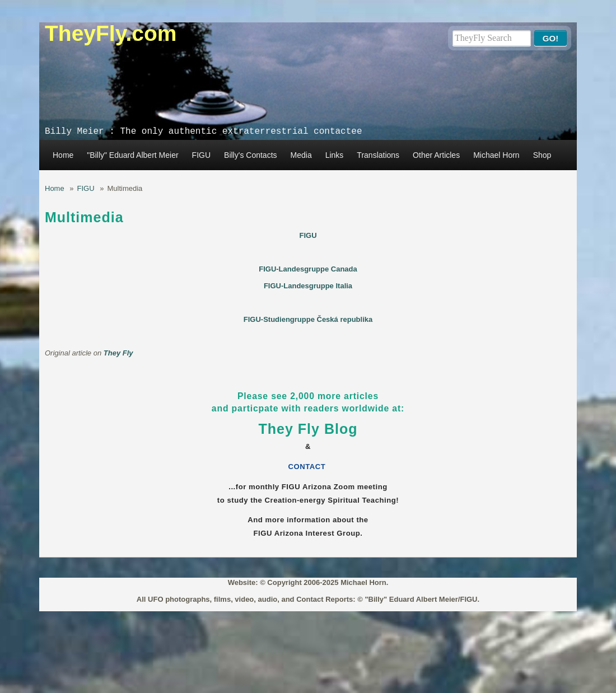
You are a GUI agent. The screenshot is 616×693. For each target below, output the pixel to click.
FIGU (201, 155)
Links (335, 155)
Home (63, 155)
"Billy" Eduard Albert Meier (132, 155)
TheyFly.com (111, 33)
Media (301, 155)
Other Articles (436, 155)
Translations (378, 155)
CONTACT (308, 467)
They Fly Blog (308, 429)
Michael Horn (496, 155)
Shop (542, 155)
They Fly (118, 353)
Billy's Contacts (250, 155)
